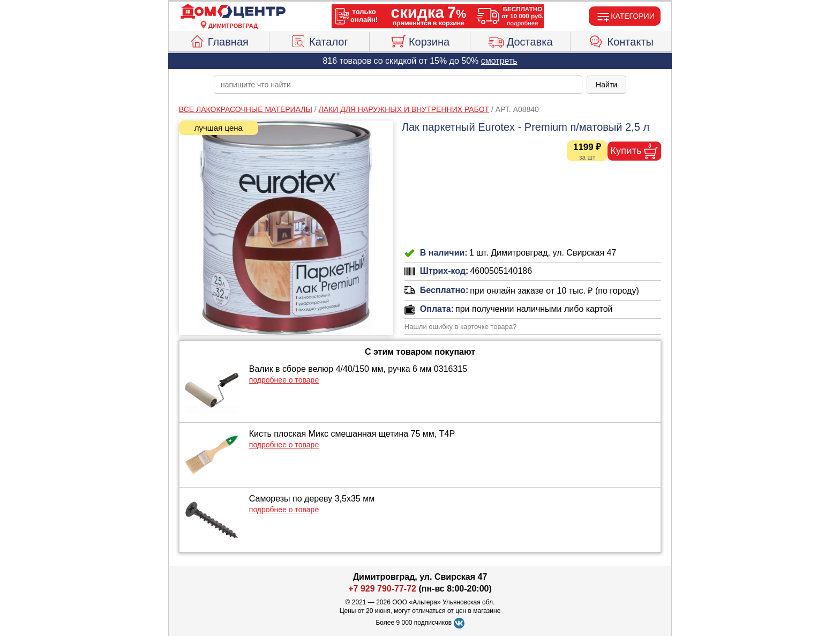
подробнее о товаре (284, 380)
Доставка (520, 40)
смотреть (499, 61)
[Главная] (233, 12)
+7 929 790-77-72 (382, 589)
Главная (219, 40)
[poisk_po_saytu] (398, 85)
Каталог (319, 40)
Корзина (420, 40)
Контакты (621, 40)
